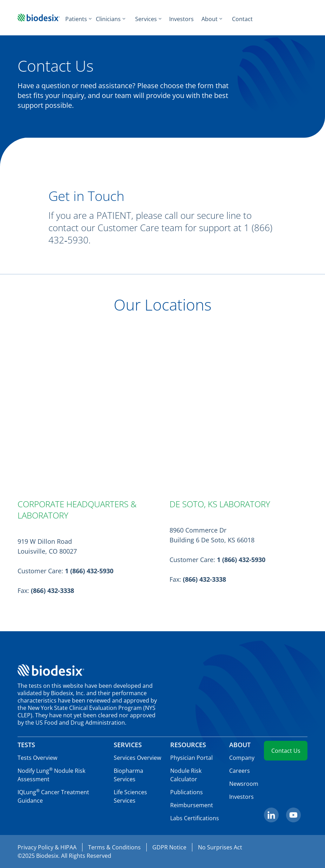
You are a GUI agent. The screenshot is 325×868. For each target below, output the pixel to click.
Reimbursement (192, 805)
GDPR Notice (169, 847)
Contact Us (286, 751)
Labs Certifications (195, 818)
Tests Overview (37, 758)
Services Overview (137, 758)
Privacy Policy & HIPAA (47, 847)
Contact (242, 19)
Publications (187, 792)
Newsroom (244, 784)
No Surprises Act (220, 847)
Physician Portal (191, 758)
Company (242, 758)
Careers (240, 771)
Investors (181, 19)
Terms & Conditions (114, 847)
